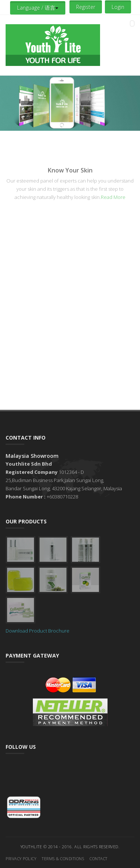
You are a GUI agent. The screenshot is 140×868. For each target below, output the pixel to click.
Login (118, 7)
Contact (99, 859)
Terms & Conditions (63, 859)
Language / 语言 (38, 8)
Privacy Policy (21, 859)
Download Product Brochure (38, 631)
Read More (113, 197)
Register (86, 7)
